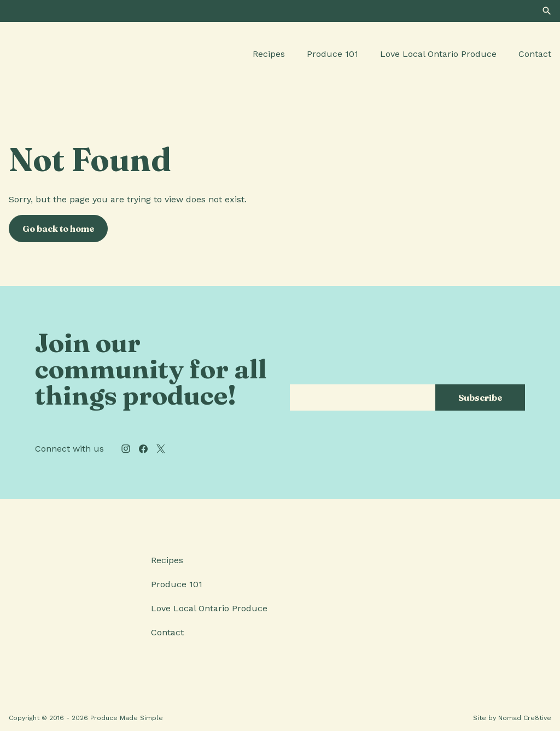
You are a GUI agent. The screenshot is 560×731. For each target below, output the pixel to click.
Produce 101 (332, 54)
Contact (535, 54)
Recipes (269, 54)
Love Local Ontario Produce (438, 54)
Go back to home (58, 229)
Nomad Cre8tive (525, 718)
